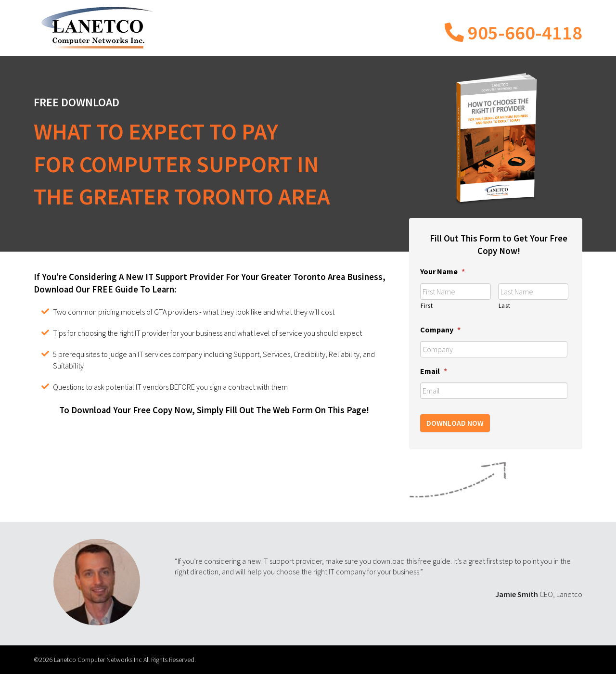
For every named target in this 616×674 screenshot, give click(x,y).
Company (440, 330)
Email (434, 371)
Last (505, 306)
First (427, 306)
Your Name (443, 271)
